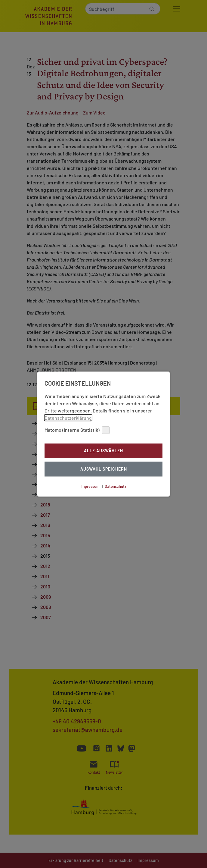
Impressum (90, 486)
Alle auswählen (103, 451)
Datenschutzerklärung (68, 418)
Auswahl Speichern (104, 469)
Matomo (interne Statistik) (77, 430)
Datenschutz (116, 486)
